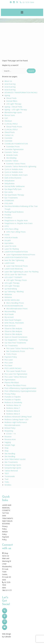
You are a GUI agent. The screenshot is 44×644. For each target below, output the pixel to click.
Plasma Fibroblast (12, 382)
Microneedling (10, 311)
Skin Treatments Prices (16, 351)
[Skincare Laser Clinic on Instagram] (5, 622)
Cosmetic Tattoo (11, 152)
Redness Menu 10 (14, 405)
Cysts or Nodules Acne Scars (16, 175)
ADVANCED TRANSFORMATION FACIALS (21, 92)
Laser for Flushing (12, 249)
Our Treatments (11, 345)
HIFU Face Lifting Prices (16, 232)
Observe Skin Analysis (13, 328)
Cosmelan (8, 138)
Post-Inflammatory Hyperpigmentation (20, 388)
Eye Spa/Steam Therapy (14, 195)
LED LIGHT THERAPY (13, 277)
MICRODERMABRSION (14, 306)
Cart (6, 118)
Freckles (8, 215)
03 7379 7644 (27, 2)
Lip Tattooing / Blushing (14, 291)
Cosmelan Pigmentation (14, 149)
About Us (8, 81)
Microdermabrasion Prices (17, 308)
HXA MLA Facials (11, 237)
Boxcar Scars (10, 115)
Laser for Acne (10, 246)
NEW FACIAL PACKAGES (14, 323)
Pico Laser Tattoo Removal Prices (20, 348)
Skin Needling (10, 454)
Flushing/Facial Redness (14, 212)
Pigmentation (10, 380)
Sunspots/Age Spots (13, 465)
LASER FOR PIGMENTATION (16, 252)
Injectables (9, 243)
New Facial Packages (13, 320)
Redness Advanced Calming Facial (18, 417)
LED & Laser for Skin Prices (15, 274)
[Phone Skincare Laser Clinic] (5, 611)
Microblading (11, 158)
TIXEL (7, 482)
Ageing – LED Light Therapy (16, 109)
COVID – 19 (11, 434)
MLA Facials (9, 314)
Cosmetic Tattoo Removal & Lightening (20, 166)
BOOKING (6, 524)
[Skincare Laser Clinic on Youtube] (5, 627)
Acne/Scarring (10, 84)
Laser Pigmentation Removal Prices (21, 254)
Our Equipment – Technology (16, 340)
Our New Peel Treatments (15, 343)
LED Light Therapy (14, 104)
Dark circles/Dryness (13, 178)
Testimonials (10, 476)
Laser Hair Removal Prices (17, 266)
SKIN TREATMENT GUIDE (15, 459)
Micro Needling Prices (15, 303)
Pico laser (8, 365)
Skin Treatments (11, 462)
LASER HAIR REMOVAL (14, 269)
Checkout (8, 121)
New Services (10, 326)
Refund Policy (10, 428)
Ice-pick (8, 240)
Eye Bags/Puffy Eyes (13, 189)
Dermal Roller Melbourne (15, 186)
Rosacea (8, 436)
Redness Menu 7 (13, 408)
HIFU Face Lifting (11, 229)
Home (7, 235)
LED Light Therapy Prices (16, 280)
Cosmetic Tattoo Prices (16, 163)
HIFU (7, 226)
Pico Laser (9, 360)
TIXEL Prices (11, 354)
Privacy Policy (10, 394)
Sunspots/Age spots (13, 468)
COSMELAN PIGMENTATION (16, 144)
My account (9, 317)
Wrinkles (8, 485)
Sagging (8, 442)
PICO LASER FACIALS (13, 368)
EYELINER (9, 203)
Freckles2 (8, 218)
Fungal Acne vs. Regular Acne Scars (18, 223)
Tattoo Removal (11, 471)
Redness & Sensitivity (13, 402)
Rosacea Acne (10, 439)
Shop (6, 448)
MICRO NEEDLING (12, 300)
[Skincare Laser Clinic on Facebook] (5, 616)
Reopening (9, 431)
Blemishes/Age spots (13, 112)
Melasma (8, 294)
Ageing (7, 95)
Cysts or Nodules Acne (14, 169)
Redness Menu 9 (13, 414)
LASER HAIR (9, 263)
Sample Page (10, 445)
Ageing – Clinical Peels (13, 107)
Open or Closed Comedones (16, 337)
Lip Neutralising (11, 289)
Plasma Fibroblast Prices (16, 385)
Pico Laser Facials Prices (16, 371)
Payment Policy (11, 357)
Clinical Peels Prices (14, 127)
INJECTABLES (7, 521)
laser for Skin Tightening (14, 260)
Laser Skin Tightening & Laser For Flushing (21, 272)
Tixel (6, 479)
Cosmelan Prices (13, 146)
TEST (7, 473)
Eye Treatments (11, 198)
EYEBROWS (9, 200)
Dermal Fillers (12, 101)
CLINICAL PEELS (11, 124)
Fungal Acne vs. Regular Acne (16, 220)
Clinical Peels (11, 98)
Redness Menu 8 (13, 411)
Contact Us (9, 135)
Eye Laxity (9, 192)
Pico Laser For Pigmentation (16, 374)
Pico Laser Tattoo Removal (15, 377)
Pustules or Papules (13, 397)
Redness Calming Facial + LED (16, 419)
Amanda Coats (12, 155)
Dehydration (9, 181)
